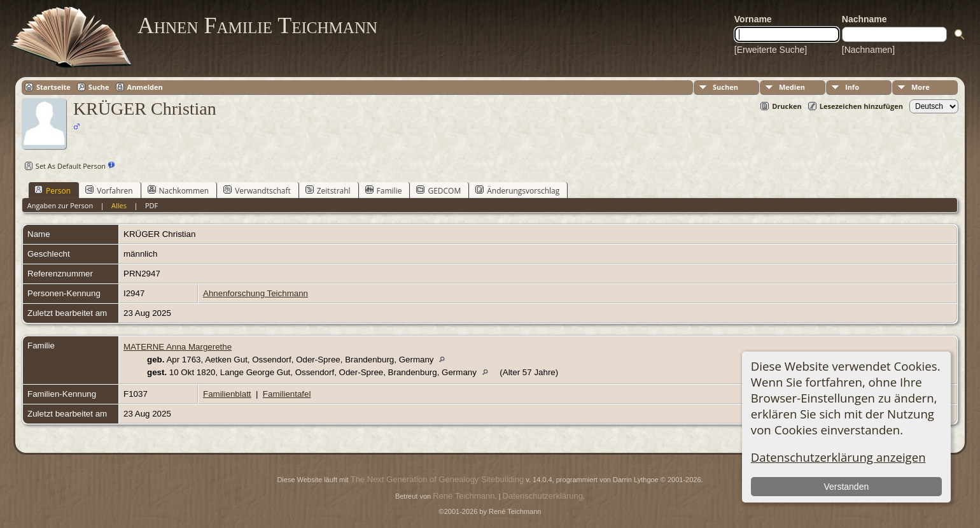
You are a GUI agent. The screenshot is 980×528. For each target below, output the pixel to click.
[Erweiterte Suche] (771, 50)
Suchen (725, 87)
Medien (792, 87)
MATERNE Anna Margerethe (178, 347)
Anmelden (145, 87)
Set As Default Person (64, 166)
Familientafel (287, 394)
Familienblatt (227, 394)
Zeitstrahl (328, 190)
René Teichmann (464, 496)
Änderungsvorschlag (517, 190)
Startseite (53, 87)
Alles (119, 205)
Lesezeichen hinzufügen (861, 106)
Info (852, 87)
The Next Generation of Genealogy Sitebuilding (437, 479)
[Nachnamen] (868, 50)
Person (52, 190)
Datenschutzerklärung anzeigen (838, 457)
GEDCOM (438, 190)
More (920, 87)
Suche (99, 87)
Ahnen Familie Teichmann (257, 25)
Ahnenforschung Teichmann (255, 293)
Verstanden (846, 487)
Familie (384, 190)
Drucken (787, 106)
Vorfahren (109, 190)
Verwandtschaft (257, 190)
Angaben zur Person (60, 205)
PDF (151, 205)
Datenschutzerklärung (543, 496)
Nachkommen (178, 190)
